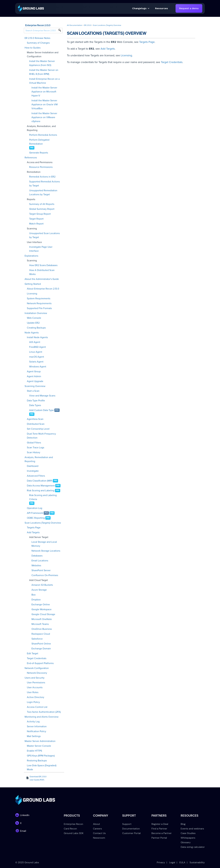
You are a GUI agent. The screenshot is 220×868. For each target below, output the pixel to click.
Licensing (32, 294)
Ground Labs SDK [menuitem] (74, 833)
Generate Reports (39, 153)
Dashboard (33, 466)
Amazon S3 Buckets (42, 585)
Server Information (37, 726)
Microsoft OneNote (42, 619)
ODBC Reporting (36, 518)
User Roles (33, 692)
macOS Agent (37, 357)
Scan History (34, 452)
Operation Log (35, 508)
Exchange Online (41, 605)
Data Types (35, 405)
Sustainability (197, 862)
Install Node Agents (37, 337)
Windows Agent (38, 367)
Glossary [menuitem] (186, 842)
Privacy (161, 862)
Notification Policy (37, 731)
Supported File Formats (39, 308)
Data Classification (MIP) (40, 481)
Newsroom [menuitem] (99, 838)
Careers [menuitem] (97, 829)
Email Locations (40, 561)
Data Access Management (41, 486)
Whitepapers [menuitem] (188, 838)
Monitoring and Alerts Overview (42, 717)
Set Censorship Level (38, 429)
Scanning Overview (35, 386)
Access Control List (37, 707)
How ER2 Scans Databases (43, 265)
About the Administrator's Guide (42, 279)
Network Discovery (37, 673)
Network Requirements (39, 303)
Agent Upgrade (35, 381)
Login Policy (33, 702)
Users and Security (35, 678)
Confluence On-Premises (45, 575)
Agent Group (34, 371)
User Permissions (36, 683)
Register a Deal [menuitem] (160, 824)
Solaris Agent (36, 362)
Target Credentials (37, 658)
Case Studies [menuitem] (188, 833)
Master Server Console (39, 746)
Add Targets (33, 532)
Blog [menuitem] (183, 824)
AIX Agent (35, 342)
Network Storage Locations (46, 551)
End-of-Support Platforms (40, 663)
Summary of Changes (38, 43)
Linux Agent (36, 352)
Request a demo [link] (189, 8)
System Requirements (39, 299)
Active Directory (36, 697)
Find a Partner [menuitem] (159, 829)
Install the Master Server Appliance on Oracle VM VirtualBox (45, 105)
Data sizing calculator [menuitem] (193, 847)
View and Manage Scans (42, 396)
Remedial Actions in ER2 (42, 177)
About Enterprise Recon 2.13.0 (43, 289)
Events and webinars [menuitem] (192, 829)
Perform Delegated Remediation (39, 142)
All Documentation (75, 25)
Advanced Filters (36, 476)
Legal (172, 862)
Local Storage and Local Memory (44, 544)
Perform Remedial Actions (43, 135)
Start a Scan (33, 391)
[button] (161, 8)
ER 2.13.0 (88, 25)
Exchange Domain (41, 649)
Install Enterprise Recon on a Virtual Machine (44, 81)
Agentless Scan (35, 419)
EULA (182, 862)
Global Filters (34, 443)
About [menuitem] (97, 824)
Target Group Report (40, 214)
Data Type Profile (36, 401)
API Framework (35, 513)
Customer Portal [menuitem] (131, 833)
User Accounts (35, 687)
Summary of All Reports (42, 204)
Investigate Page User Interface (41, 249)
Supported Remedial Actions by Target (44, 184)
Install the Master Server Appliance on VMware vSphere (44, 117)
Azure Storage (39, 590)
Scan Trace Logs (36, 448)
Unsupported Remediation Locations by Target (43, 192)
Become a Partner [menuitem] (161, 833)
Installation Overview (36, 313)
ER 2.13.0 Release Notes (37, 38)
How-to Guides (33, 48)
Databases (37, 556)
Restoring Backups (37, 761)
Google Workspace (41, 609)
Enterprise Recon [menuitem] (73, 824)
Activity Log (33, 722)
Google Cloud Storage (43, 614)
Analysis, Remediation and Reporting (39, 459)
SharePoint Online (41, 644)
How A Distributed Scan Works (42, 272)
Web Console (34, 318)
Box (34, 595)
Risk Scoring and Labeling (41, 491)
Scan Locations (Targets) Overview (43, 523)
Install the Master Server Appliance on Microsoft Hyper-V (44, 92)
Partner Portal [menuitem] (159, 838)
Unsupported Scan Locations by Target (44, 235)
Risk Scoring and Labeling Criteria (43, 497)
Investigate (33, 471)
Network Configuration (37, 668)
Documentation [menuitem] (131, 829)
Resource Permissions (41, 167)
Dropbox (36, 600)
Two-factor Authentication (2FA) (44, 712)
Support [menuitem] (127, 824)
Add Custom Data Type (41, 410)
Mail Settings (34, 736)
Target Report (36, 219)
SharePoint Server (41, 570)
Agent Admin (34, 376)
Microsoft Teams (40, 624)
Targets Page (34, 528)
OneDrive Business (42, 629)
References (31, 158)
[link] (31, 8)
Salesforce (37, 639)
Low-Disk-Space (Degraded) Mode (42, 767)
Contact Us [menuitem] (99, 833)
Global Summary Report (42, 209)
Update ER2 (33, 323)
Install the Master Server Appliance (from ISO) (42, 63)
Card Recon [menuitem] (70, 829)
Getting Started (33, 284)
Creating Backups (36, 328)
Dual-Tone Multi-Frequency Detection (41, 436)
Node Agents (32, 333)
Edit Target (33, 653)
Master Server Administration (40, 741)
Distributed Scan (36, 424)
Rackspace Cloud (41, 634)
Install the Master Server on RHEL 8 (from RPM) (44, 72)
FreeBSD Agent (38, 347)
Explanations (31, 256)
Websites (36, 566)
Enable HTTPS (34, 751)
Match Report (36, 224)
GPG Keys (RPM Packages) (41, 756)
